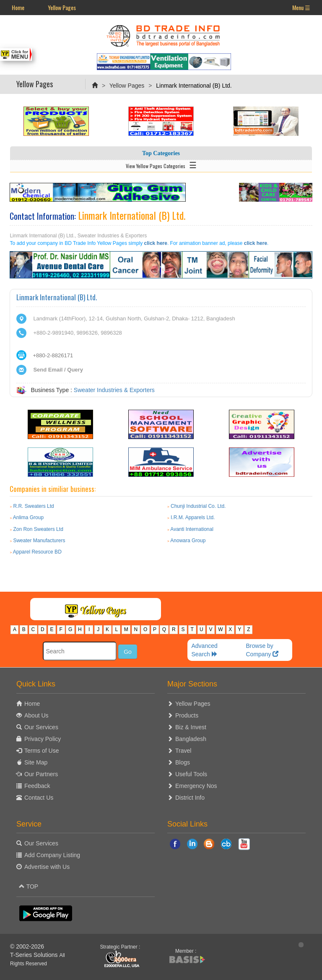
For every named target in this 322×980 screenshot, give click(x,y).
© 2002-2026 (27, 946)
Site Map (36, 762)
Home (18, 7)
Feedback (37, 786)
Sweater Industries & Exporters (114, 390)
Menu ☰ (301, 7)
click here (156, 243)
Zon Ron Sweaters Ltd (38, 529)
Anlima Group (28, 517)
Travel (183, 751)
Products (187, 715)
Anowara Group (188, 541)
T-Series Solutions (35, 955)
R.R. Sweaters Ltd (33, 506)
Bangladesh (191, 739)
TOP (29, 886)
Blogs (183, 762)
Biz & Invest (191, 727)
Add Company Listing (52, 855)
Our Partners (41, 774)
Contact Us (39, 798)
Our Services (41, 727)
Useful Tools (191, 774)
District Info (190, 798)
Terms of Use (42, 751)
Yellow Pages (62, 7)
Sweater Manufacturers (39, 541)
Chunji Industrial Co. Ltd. (198, 506)
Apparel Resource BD (37, 552)
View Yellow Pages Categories (161, 164)
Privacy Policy (43, 739)
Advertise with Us (47, 867)
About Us (36, 715)
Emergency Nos (196, 786)
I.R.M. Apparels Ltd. (193, 517)
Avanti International (192, 529)
